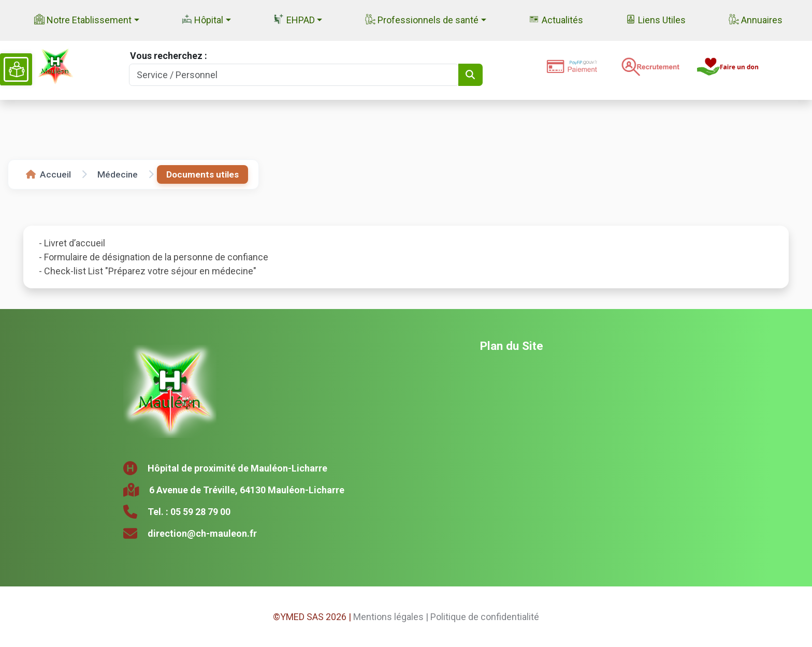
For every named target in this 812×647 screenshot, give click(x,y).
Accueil (48, 174)
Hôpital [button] (202, 20)
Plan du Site (512, 346)
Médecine (118, 174)
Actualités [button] (556, 20)
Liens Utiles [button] (656, 20)
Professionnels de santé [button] (422, 20)
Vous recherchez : (169, 56)
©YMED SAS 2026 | (312, 617)
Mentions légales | (391, 617)
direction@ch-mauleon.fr (202, 533)
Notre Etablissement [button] (83, 20)
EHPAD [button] (294, 20)
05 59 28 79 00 (200, 512)
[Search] (294, 75)
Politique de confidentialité (485, 617)
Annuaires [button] (756, 20)
